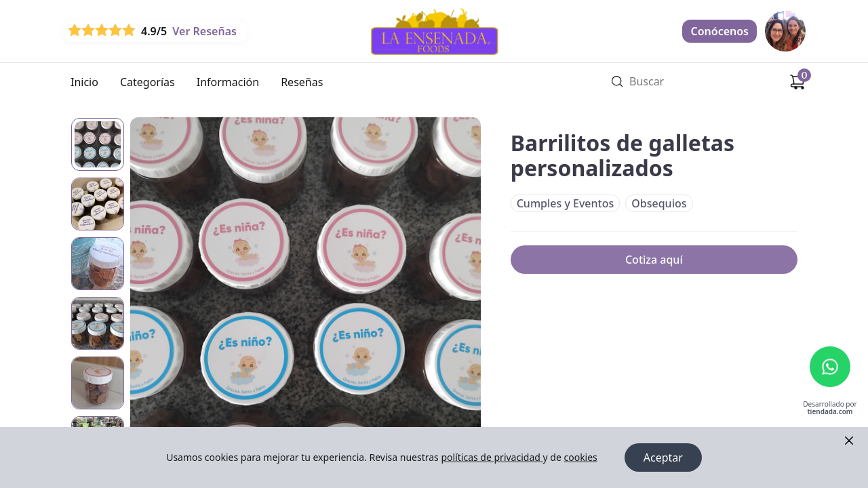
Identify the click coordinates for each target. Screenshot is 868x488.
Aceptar (663, 457)
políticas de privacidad (492, 457)
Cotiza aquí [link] (654, 260)
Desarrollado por (830, 408)
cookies (580, 457)
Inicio (84, 82)
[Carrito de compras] (797, 82)
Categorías (147, 82)
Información (228, 82)
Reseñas (302, 82)
